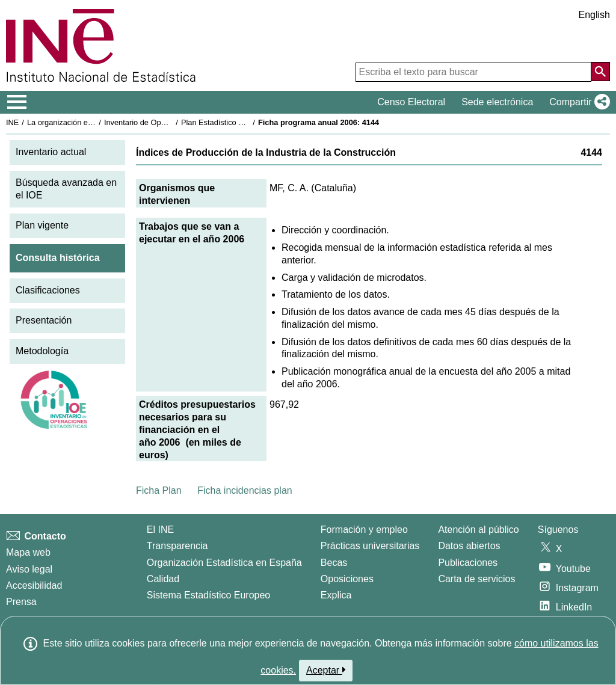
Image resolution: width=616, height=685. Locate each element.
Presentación (44, 320)
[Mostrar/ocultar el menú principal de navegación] (17, 102)
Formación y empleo (364, 530)
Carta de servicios (476, 579)
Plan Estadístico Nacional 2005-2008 (244, 122)
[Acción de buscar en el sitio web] (600, 72)
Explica (336, 595)
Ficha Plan (159, 490)
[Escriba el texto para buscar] (473, 72)
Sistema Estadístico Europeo (208, 595)
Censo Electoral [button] (411, 102)
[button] (577, 102)
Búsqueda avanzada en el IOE (66, 189)
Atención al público (478, 530)
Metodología (42, 351)
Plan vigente (42, 225)
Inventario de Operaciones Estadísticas (171, 122)
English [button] (594, 15)
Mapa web (28, 552)
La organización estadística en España (93, 122)
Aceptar (326, 670)
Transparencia (177, 546)
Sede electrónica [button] (497, 102)
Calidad (163, 579)
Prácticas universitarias (370, 546)
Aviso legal (29, 569)
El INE (160, 530)
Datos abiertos (469, 546)
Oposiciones (347, 579)
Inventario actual (51, 152)
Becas (334, 563)
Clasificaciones (48, 290)
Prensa (21, 602)
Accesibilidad (34, 585)
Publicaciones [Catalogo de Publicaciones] (468, 563)
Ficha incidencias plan (245, 490)
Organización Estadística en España (224, 563)
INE (12, 122)
